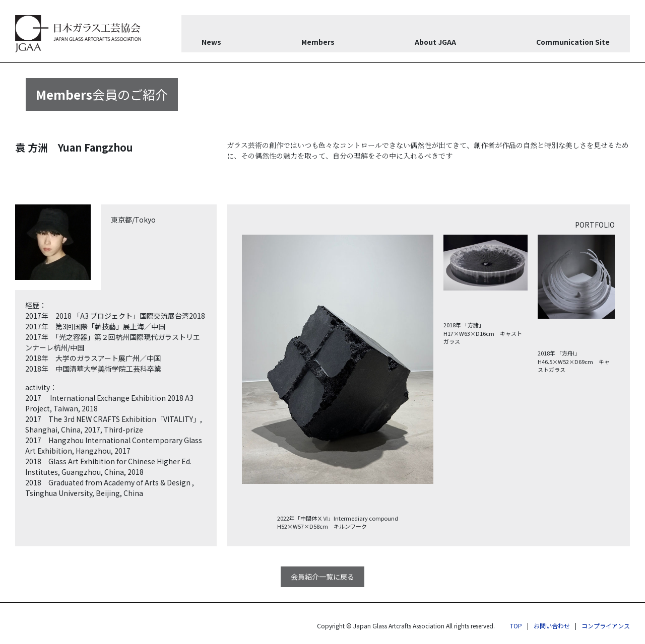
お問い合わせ (552, 626)
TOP (516, 626)
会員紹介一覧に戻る (322, 577)
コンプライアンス (606, 626)
